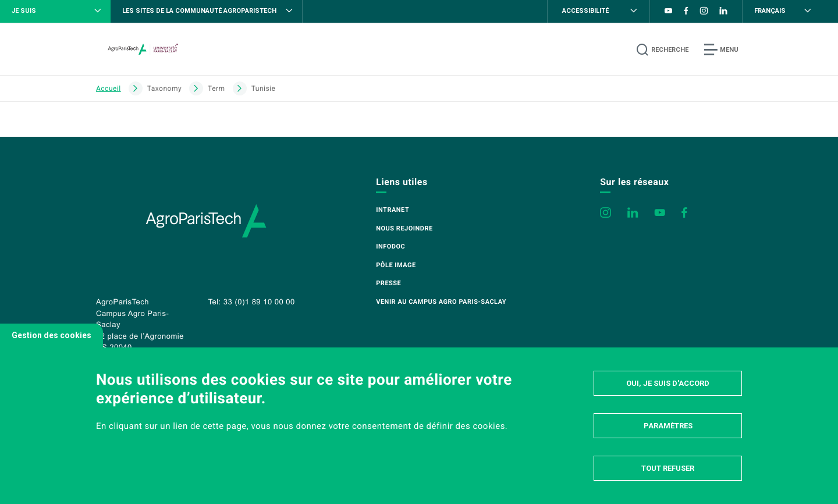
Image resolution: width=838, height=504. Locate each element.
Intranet (393, 210)
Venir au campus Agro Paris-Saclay (441, 302)
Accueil (109, 88)
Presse (388, 283)
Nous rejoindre (404, 228)
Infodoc (390, 246)
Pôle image (396, 265)
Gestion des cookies (52, 335)
